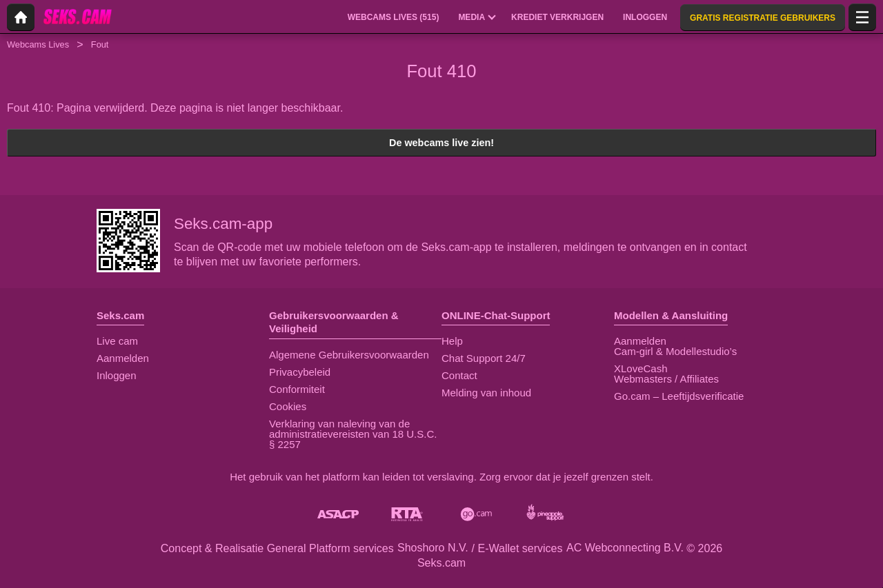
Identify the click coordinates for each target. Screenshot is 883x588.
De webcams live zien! (441, 143)
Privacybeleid (300, 372)
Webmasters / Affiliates (666, 379)
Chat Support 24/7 (484, 358)
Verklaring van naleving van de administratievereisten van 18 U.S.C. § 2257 (353, 434)
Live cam (117, 341)
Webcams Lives (38, 44)
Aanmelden (123, 358)
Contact (459, 375)
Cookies (288, 406)
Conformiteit (297, 389)
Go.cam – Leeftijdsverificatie (679, 396)
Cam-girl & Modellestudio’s (675, 351)
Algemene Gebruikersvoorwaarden (349, 355)
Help (452, 341)
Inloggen (117, 375)
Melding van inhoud (486, 393)
